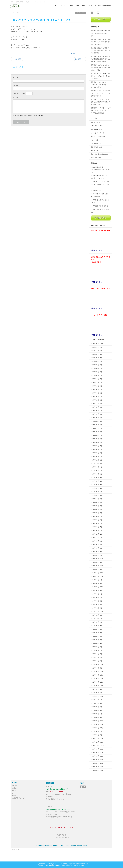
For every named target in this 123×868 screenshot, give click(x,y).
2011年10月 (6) (96, 703)
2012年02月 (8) (96, 689)
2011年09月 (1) (96, 707)
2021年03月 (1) (96, 368)
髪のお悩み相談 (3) (97, 158)
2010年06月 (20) (97, 760)
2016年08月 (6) (96, 506)
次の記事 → (80, 59)
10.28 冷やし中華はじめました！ (100, 201)
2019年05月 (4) (96, 418)
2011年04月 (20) (97, 724)
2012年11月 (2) (96, 657)
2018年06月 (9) (96, 442)
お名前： (16, 85)
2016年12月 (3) (96, 499)
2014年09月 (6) (96, 583)
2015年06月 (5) (96, 552)
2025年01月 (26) (97, 344)
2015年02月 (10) (97, 566)
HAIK (83, 866)
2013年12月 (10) (97, 612)
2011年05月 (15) (97, 721)
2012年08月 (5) (96, 668)
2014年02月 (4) (96, 604)
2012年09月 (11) (97, 664)
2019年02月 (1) (96, 425)
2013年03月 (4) (96, 643)
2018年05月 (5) (96, 446)
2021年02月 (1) (96, 372)
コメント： (16, 98)
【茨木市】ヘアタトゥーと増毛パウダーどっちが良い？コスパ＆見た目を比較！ (101, 110)
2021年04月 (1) (96, 365)
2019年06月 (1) (96, 414)
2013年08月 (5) (96, 626)
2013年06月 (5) (96, 633)
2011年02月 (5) (96, 731)
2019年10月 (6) (96, 407)
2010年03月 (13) (97, 770)
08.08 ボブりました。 (98, 190)
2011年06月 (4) (96, 717)
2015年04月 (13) (97, 559)
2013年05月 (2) (96, 636)
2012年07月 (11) (97, 672)
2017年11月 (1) (96, 460)
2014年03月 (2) (96, 601)
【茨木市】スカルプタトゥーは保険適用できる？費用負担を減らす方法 (101, 68)
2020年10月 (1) (96, 386)
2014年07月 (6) (96, 590)
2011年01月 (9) (96, 735)
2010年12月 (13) (97, 738)
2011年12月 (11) (97, 696)
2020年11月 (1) (96, 382)
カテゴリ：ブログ (80, 13)
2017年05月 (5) (96, 481)
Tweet (73, 53)
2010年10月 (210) (97, 746)
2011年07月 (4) (96, 714)
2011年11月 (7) (96, 700)
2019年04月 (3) (96, 421)
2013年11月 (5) (96, 615)
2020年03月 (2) (96, 396)
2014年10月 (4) (96, 580)
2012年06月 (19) (97, 675)
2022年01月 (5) (96, 358)
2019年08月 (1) (96, 411)
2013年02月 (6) (96, 647)
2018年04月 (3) (96, 449)
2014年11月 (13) (97, 576)
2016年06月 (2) (96, 513)
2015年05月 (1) (96, 555)
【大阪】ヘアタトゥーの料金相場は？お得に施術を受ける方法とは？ (101, 76)
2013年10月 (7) (96, 619)
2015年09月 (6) (96, 541)
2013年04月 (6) (96, 640)
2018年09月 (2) (96, 432)
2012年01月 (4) (96, 693)
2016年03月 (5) (96, 523)
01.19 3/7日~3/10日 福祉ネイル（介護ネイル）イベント (101, 184)
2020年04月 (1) (96, 393)
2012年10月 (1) (96, 661)
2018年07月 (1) (96, 439)
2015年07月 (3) (96, 548)
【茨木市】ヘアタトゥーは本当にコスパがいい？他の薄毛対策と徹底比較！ (101, 42)
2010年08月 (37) (97, 753)
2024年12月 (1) (96, 347)
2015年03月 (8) (96, 562)
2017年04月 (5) (96, 485)
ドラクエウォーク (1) (98, 136)
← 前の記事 (17, 59)
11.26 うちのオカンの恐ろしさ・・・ (100, 211)
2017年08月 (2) (96, 471)
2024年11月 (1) (96, 351)
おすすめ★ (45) (96, 129)
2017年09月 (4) (96, 467)
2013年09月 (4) (96, 622)
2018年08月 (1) (96, 435)
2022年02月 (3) (96, 354)
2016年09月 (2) (96, 502)
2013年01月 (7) (96, 650)
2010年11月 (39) (97, 742)
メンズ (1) (94, 140)
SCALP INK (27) (97, 126)
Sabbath (47, 864)
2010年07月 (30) (97, 756)
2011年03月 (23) (97, 728)
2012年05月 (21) (97, 679)
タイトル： (16, 78)
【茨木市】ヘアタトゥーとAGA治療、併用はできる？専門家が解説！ (100, 85)
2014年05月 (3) (96, 597)
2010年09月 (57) (97, 749)
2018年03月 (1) (96, 453)
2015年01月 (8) (96, 569)
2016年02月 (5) (96, 527)
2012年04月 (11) (97, 682)
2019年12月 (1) (96, 400)
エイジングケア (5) (97, 133)
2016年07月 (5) (96, 509)
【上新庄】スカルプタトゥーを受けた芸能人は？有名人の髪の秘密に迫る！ (101, 102)
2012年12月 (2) (96, 654)
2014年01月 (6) (96, 608)
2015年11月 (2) (96, 538)
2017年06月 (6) (96, 478)
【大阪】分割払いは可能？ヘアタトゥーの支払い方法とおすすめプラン (101, 50)
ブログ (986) (95, 122)
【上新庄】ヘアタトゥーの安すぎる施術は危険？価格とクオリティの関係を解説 (101, 59)
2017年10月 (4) (96, 464)
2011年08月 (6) (96, 710)
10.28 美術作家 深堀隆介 (99, 206)
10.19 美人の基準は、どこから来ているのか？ (100, 177)
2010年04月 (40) (97, 767)
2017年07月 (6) (96, 474)
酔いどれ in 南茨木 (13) (100, 154)
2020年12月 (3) (96, 379)
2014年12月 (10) (97, 573)
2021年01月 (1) (96, 375)
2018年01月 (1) (96, 456)
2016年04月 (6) (96, 520)
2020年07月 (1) (96, 389)
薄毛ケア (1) (95, 151)
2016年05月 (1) (96, 516)
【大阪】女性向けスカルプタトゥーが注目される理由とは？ (101, 33)
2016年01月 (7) (96, 530)
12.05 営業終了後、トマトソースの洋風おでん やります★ (101, 170)
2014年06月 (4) (96, 594)
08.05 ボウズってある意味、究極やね (99, 195)
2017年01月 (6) (96, 495)
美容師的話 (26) (96, 147)
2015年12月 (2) (96, 534)
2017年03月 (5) (96, 488)
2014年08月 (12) (97, 587)
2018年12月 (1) (96, 428)
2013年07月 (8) (96, 629)
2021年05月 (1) (96, 361)
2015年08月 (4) (96, 545)
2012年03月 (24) (97, 686)
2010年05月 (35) (97, 763)
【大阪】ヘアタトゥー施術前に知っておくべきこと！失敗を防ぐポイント (101, 93)
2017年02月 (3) (96, 492)
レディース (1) (96, 143)
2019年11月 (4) (96, 404)
